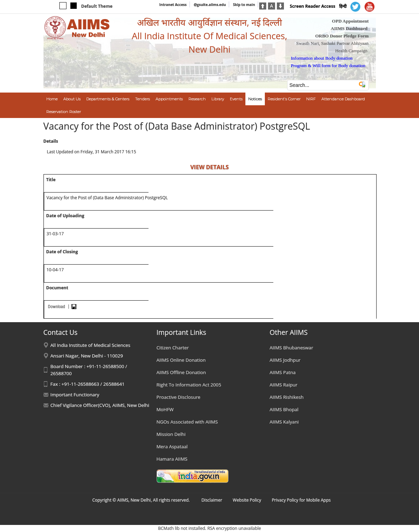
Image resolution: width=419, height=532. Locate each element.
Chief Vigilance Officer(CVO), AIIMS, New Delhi (100, 405)
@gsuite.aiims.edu (210, 5)
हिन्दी (343, 6)
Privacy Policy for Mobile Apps (301, 500)
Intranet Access (173, 5)
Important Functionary (75, 395)
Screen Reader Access (313, 6)
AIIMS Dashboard (349, 28)
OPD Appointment (350, 21)
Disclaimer (212, 500)
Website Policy (247, 500)
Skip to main (244, 5)
